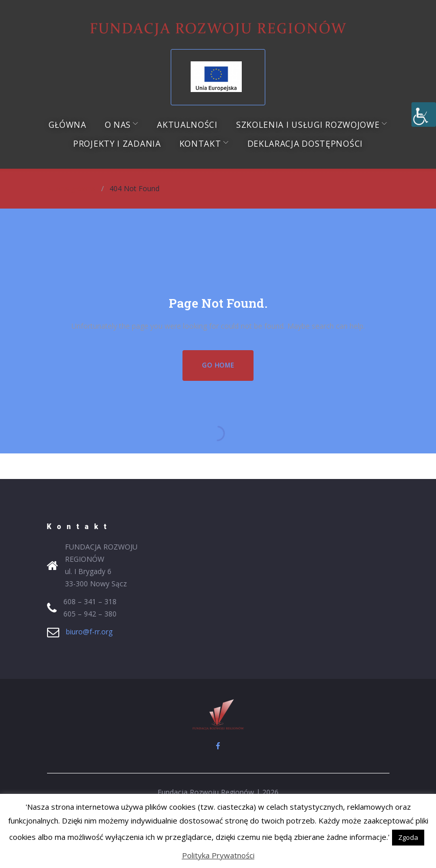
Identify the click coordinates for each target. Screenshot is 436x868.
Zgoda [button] (408, 837)
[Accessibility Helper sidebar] (424, 115)
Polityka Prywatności (218, 855)
